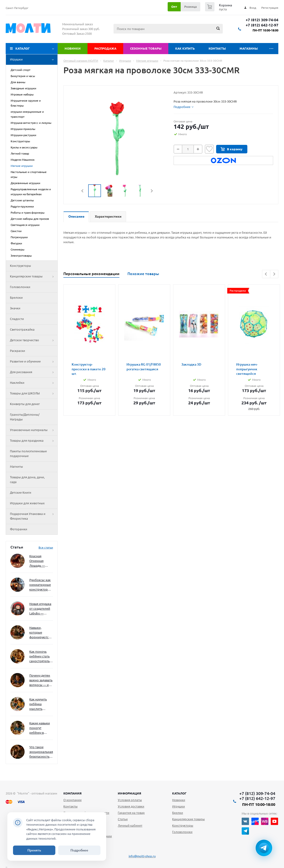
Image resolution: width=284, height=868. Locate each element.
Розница (190, 7)
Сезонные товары (146, 48)
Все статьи (46, 547)
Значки (15, 308)
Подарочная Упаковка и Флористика (34, 516)
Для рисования (34, 372)
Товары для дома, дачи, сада (27, 479)
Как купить (185, 48)
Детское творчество (34, 340)
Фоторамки (19, 529)
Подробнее (79, 850)
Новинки (73, 48)
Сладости (17, 319)
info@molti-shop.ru (142, 856)
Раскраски (17, 351)
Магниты (16, 466)
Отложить (209, 149)
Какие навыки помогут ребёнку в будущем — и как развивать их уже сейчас (40, 728)
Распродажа (105, 48)
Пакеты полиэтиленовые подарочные (28, 453)
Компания (72, 793)
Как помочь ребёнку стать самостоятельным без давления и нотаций (41, 657)
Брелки (178, 813)
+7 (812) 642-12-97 (262, 25)
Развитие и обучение (34, 362)
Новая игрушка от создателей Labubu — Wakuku (40, 609)
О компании (72, 800)
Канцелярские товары (34, 276)
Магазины (249, 48)
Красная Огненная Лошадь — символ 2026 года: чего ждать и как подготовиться (40, 561)
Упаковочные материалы (34, 430)
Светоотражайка (22, 329)
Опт (174, 7)
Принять (34, 850)
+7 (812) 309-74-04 (262, 20)
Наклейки (34, 383)
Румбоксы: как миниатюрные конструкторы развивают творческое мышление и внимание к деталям (40, 585)
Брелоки (16, 298)
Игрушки (34, 60)
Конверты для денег (25, 404)
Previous (83, 191)
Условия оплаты (130, 800)
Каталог (23, 48)
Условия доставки (131, 806)
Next (152, 191)
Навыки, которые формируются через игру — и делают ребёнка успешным (40, 633)
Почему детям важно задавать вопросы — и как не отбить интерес (41, 680)
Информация (129, 793)
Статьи (123, 819)
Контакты (217, 48)
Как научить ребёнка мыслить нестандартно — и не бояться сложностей (40, 704)
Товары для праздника (34, 441)
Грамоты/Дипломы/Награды (25, 417)
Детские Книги (21, 492)
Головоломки (20, 287)
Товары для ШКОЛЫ (34, 393)
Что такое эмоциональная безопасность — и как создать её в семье (41, 752)
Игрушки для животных (27, 503)
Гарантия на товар (131, 813)
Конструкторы (20, 266)
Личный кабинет (130, 825)
